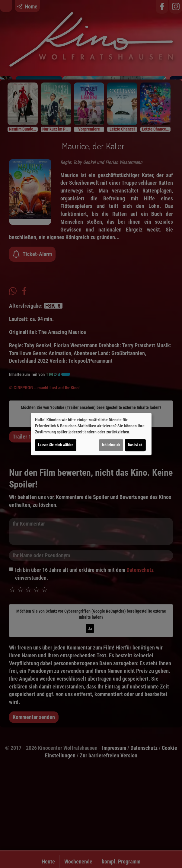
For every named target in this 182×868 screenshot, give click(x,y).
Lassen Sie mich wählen (56, 445)
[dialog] (91, 434)
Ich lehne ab (111, 445)
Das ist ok (135, 445)
